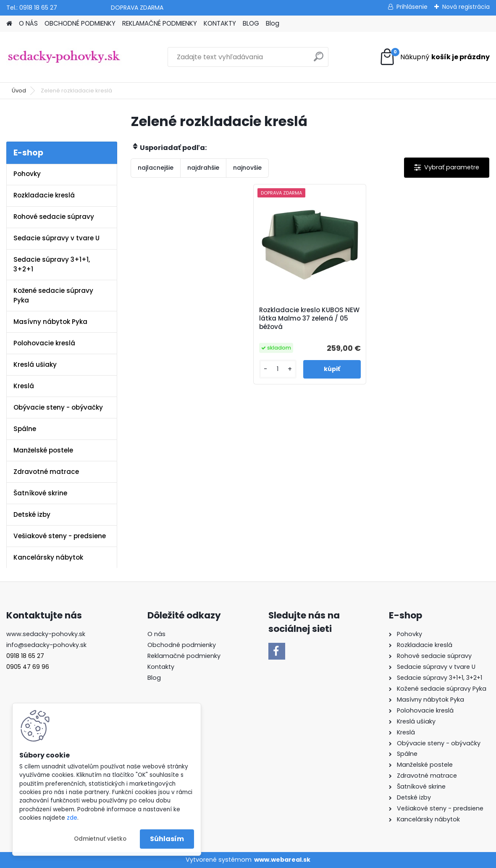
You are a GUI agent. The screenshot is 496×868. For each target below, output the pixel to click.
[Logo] (64, 57)
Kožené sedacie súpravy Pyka (53, 295)
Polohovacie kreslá (44, 343)
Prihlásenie (412, 7)
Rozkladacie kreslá (44, 195)
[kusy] (278, 369)
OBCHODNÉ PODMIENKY (80, 23)
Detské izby (32, 514)
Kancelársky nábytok (48, 557)
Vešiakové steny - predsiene (60, 536)
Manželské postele (43, 450)
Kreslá (24, 386)
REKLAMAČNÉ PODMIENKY (160, 23)
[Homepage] (9, 24)
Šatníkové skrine (40, 493)
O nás (156, 634)
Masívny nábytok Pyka (50, 322)
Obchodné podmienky (182, 645)
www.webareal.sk (282, 860)
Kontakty (161, 667)
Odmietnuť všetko (100, 839)
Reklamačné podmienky (184, 656)
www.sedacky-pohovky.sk (46, 634)
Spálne (25, 429)
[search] (319, 60)
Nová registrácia (466, 7)
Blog (273, 23)
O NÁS (28, 23)
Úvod (19, 91)
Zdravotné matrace (46, 472)
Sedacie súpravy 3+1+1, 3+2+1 (52, 264)
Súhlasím (167, 839)
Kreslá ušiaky (35, 364)
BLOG (251, 23)
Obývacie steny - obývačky (58, 407)
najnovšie (247, 168)
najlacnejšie (156, 168)
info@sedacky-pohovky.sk (46, 645)
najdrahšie (203, 168)
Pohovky (27, 174)
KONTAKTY (220, 23)
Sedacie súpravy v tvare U (56, 238)
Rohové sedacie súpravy (54, 217)
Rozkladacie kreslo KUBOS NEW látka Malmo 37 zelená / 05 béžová (309, 318)
